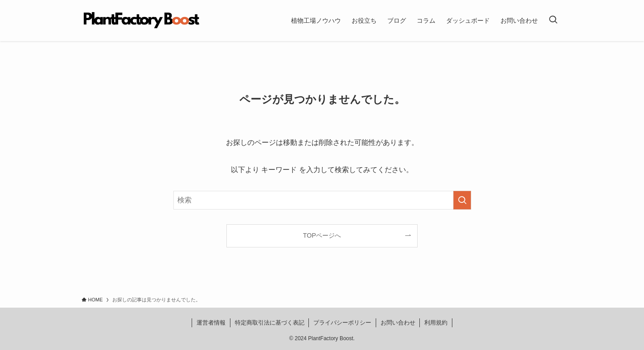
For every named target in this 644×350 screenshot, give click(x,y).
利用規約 (436, 323)
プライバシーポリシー (342, 323)
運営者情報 (211, 323)
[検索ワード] (322, 200)
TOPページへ (322, 235)
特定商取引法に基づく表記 (270, 323)
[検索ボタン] (553, 21)
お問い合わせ (398, 323)
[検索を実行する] (462, 200)
